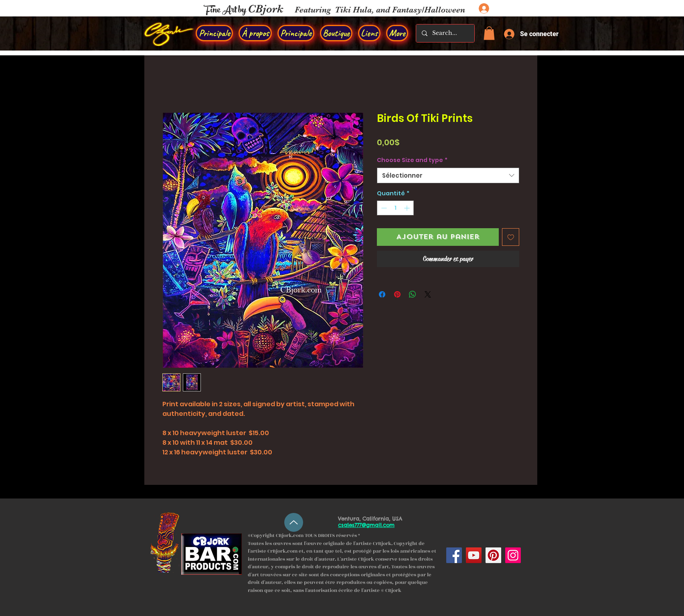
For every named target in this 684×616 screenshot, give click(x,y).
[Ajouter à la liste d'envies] (511, 237)
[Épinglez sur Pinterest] (397, 294)
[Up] (294, 522)
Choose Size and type (412, 160)
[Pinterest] (493, 555)
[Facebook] (454, 555)
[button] (489, 33)
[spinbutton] (395, 208)
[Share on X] (428, 294)
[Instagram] (513, 555)
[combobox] (448, 175)
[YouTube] (474, 555)
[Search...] (445, 33)
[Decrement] (383, 208)
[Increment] (408, 208)
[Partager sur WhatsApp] (413, 294)
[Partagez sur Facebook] (382, 294)
